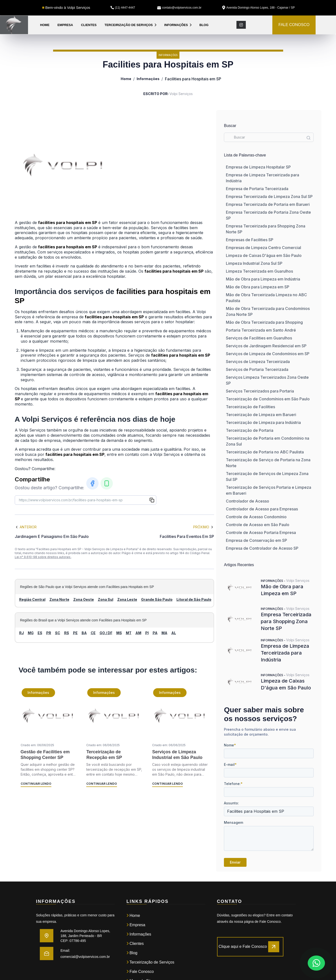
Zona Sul (106, 599)
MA (164, 633)
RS (67, 633)
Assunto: (231, 803)
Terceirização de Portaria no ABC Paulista (265, 452)
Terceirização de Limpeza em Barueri (261, 415)
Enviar (235, 862)
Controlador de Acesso (248, 501)
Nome (230, 745)
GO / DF (106, 633)
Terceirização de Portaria (250, 430)
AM (138, 633)
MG (31, 633)
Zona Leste (127, 599)
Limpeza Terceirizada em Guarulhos (259, 271)
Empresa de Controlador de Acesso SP (262, 548)
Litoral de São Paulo (194, 599)
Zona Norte (59, 599)
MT (129, 633)
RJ (22, 633)
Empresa (65, 25)
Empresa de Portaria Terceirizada (257, 189)
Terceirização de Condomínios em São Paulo (268, 399)
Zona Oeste (84, 599)
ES (40, 633)
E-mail (230, 764)
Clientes (89, 25)
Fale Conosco (140, 972)
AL (174, 633)
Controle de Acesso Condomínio (256, 517)
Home (45, 25)
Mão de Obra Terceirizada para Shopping (264, 322)
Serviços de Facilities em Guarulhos (259, 338)
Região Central (32, 599)
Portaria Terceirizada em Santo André (261, 330)
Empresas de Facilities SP (250, 240)
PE (75, 633)
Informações (178, 25)
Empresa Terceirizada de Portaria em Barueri (268, 204)
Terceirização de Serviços (130, 25)
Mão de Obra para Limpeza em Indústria (263, 279)
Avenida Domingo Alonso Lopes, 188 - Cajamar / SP (259, 8)
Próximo (204, 527)
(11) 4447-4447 (123, 8)
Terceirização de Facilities (250, 407)
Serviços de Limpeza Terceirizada (258, 362)
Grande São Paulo (157, 599)
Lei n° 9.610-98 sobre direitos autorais (43, 557)
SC (58, 633)
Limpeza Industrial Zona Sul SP (254, 263)
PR (49, 633)
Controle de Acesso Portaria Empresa (261, 532)
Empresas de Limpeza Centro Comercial (263, 248)
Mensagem (234, 822)
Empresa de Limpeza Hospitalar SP (258, 167)
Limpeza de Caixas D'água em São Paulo (264, 255)
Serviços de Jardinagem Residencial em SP (266, 346)
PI (147, 633)
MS (119, 633)
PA (155, 633)
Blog (204, 25)
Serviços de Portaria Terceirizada (257, 369)
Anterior (26, 527)
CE (93, 633)
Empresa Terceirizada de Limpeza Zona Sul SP (269, 196)
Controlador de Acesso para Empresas (262, 509)
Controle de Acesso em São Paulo (258, 525)
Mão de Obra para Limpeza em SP (258, 287)
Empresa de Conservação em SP (256, 540)
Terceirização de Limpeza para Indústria (263, 422)
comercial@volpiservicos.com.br (85, 957)
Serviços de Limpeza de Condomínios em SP (268, 354)
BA (84, 633)
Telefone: (233, 784)
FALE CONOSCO (294, 25)
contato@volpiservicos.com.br (179, 8)
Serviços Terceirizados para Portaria (260, 391)
